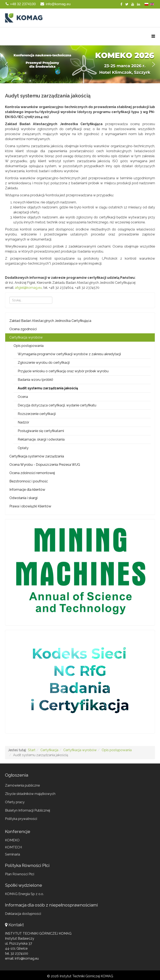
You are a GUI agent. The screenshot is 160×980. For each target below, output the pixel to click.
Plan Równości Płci (20, 874)
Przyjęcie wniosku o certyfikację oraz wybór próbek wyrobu (63, 371)
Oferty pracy (15, 802)
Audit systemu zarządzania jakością (48, 388)
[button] (80, 64)
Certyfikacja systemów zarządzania (37, 456)
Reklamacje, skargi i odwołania (41, 439)
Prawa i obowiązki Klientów (30, 506)
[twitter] (127, 4)
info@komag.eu (58, 4)
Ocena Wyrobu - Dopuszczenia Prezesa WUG (45, 465)
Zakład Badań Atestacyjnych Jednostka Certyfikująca (50, 321)
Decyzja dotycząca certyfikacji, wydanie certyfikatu (57, 405)
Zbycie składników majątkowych (30, 794)
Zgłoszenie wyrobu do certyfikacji (44, 363)
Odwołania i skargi (23, 498)
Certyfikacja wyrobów (26, 337)
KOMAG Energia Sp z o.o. (24, 894)
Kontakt (16, 925)
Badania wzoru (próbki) (35, 380)
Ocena (23, 397)
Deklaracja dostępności (23, 914)
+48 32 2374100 (23, 4)
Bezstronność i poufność (29, 481)
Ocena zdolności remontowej (32, 473)
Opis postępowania (29, 346)
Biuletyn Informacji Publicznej (27, 810)
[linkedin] (139, 4)
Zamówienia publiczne (22, 785)
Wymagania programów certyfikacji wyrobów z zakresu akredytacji (69, 354)
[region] (80, 64)
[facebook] (121, 4)
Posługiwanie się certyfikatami (41, 431)
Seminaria (12, 854)
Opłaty (23, 448)
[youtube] (133, 4)
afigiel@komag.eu (28, 288)
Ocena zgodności (23, 329)
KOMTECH (13, 847)
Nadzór (23, 422)
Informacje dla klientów (27, 490)
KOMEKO (12, 840)
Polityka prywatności (21, 819)
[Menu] (153, 36)
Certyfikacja (49, 750)
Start (32, 750)
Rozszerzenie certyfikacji (37, 414)
